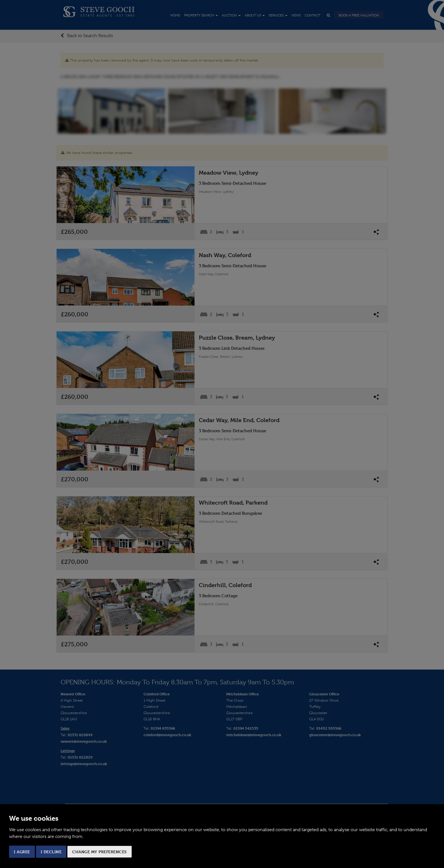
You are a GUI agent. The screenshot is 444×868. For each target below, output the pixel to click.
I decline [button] (51, 852)
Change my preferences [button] (100, 852)
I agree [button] (22, 852)
